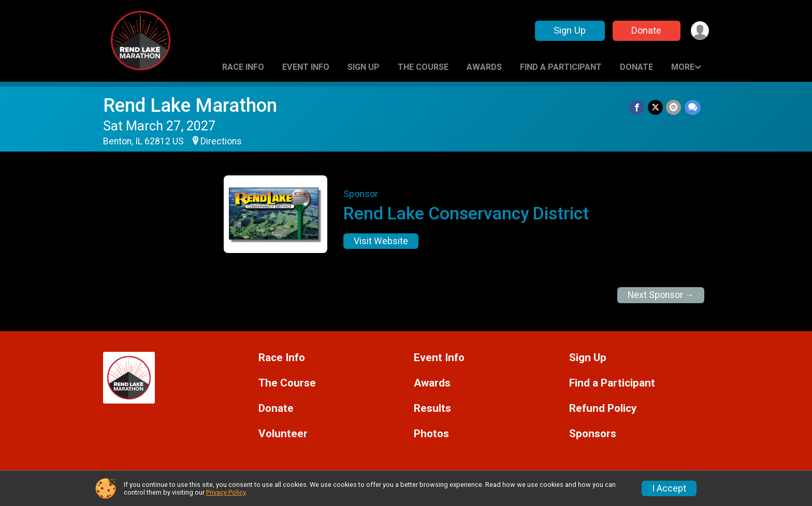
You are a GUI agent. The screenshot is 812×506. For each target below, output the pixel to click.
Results (432, 408)
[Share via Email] (674, 107)
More (683, 67)
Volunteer (283, 434)
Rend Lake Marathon (190, 105)
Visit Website (381, 241)
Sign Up (569, 30)
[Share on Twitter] (656, 107)
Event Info (306, 67)
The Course (423, 67)
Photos (431, 434)
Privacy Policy (226, 492)
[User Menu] (699, 31)
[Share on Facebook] (638, 107)
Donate (646, 30)
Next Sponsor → (661, 295)
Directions (221, 141)
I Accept (669, 488)
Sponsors (593, 434)
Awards (484, 67)
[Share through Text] (693, 107)
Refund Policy (603, 408)
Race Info (243, 67)
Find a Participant (561, 67)
